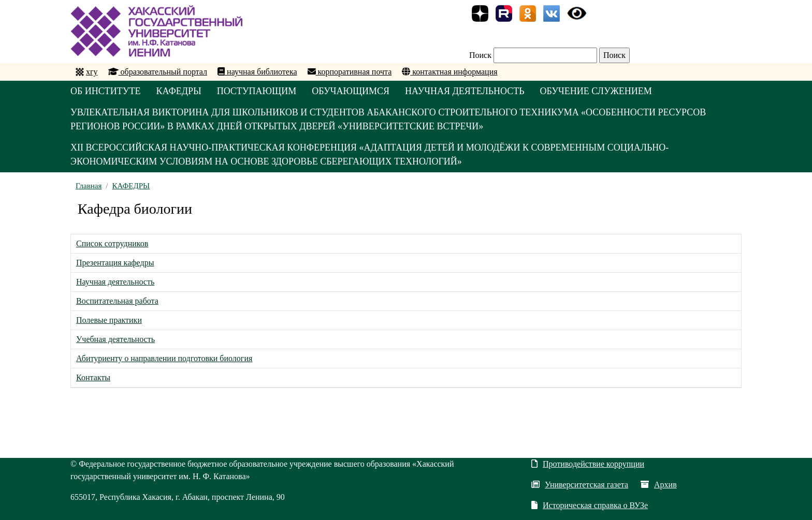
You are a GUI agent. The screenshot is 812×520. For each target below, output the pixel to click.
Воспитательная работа (117, 301)
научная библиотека (257, 72)
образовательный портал (158, 72)
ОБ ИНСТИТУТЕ (106, 91)
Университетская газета (580, 485)
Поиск (480, 55)
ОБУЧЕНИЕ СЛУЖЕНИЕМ (596, 91)
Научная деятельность (115, 282)
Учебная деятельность (115, 339)
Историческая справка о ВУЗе (590, 505)
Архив (659, 485)
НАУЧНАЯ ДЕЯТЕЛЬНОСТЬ (465, 91)
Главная (89, 186)
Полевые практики (109, 320)
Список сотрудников (112, 243)
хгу (92, 72)
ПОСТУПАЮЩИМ (257, 91)
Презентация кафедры (115, 263)
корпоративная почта (350, 72)
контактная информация (450, 72)
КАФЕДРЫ (179, 91)
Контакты (93, 377)
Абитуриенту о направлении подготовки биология (164, 358)
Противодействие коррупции (588, 464)
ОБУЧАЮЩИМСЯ (351, 91)
